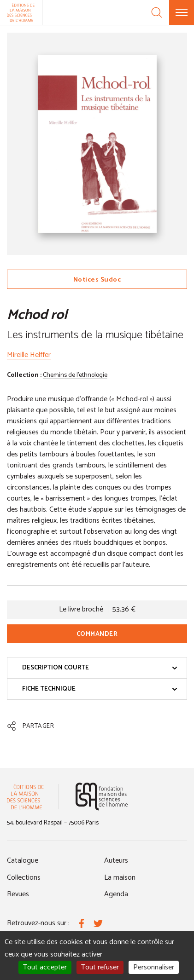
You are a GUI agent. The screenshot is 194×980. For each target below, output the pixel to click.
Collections (24, 878)
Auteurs (116, 861)
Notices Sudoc (97, 280)
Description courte (100, 668)
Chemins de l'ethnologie (75, 375)
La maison (120, 878)
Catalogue (23, 861)
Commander (97, 634)
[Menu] (182, 12)
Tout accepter (45, 967)
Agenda (116, 894)
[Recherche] (157, 12)
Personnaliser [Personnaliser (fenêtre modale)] (154, 967)
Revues (18, 894)
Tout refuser (100, 967)
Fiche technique (100, 689)
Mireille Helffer (29, 355)
